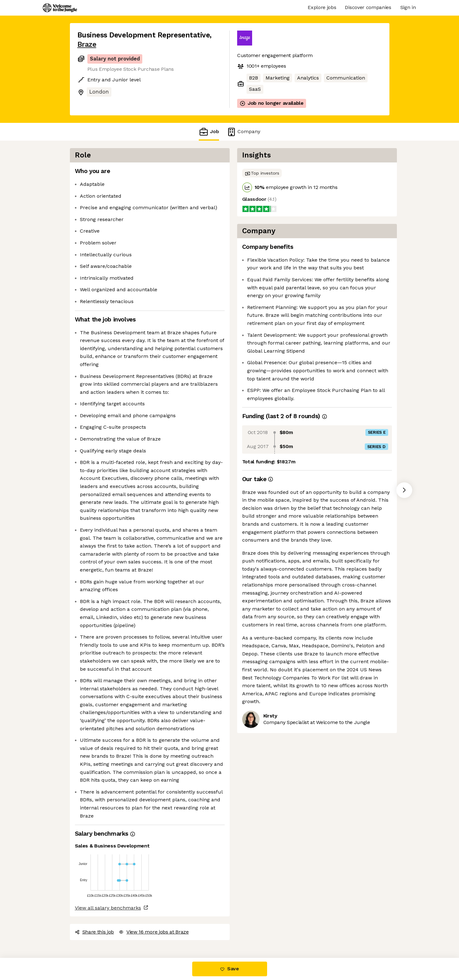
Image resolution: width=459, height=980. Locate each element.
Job (209, 132)
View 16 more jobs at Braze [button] (154, 932)
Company (243, 132)
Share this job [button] (95, 932)
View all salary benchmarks (108, 908)
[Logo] (60, 8)
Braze (87, 44)
